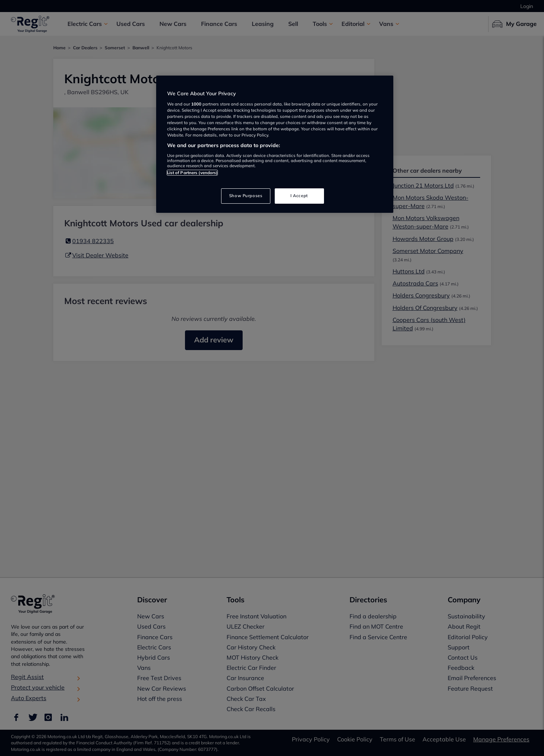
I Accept (299, 196)
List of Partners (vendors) (192, 173)
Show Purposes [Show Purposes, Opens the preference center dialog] (246, 196)
